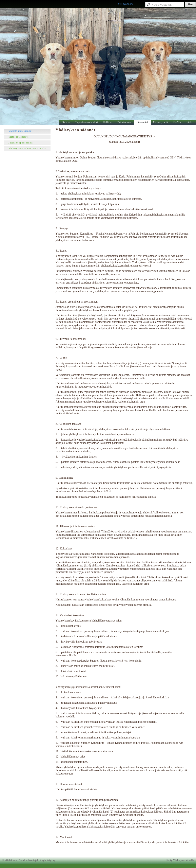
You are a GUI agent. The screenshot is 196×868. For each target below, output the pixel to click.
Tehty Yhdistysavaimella (180, 860)
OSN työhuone (125, 4)
